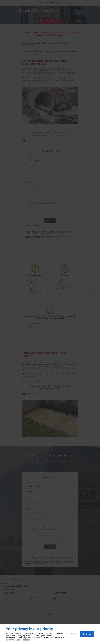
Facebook (26, 640)
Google (19, 640)
